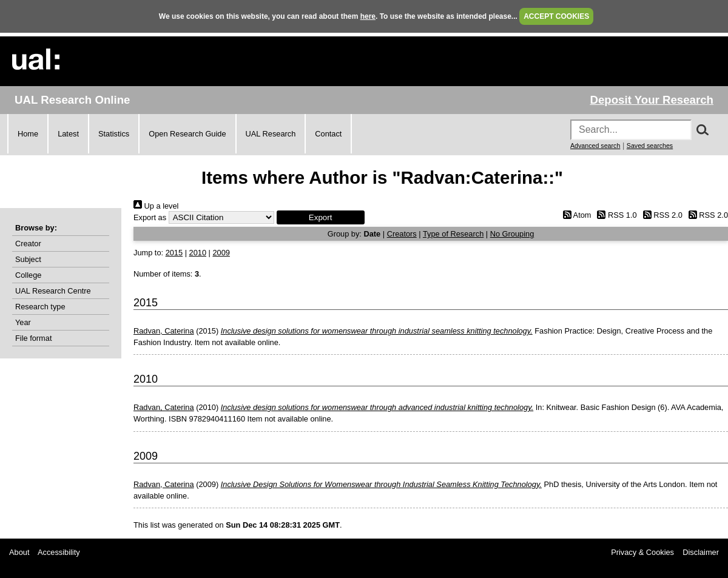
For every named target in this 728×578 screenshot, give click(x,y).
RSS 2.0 (661, 215)
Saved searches (650, 146)
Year (23, 322)
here (368, 16)
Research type (40, 307)
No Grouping (512, 234)
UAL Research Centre (53, 291)
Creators (402, 234)
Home (28, 134)
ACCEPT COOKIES (556, 16)
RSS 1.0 (615, 215)
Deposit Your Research (652, 100)
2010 (198, 253)
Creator (28, 244)
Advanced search (595, 146)
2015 (174, 253)
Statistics (114, 134)
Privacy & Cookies (642, 552)
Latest (68, 134)
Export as (150, 217)
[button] (321, 217)
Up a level (156, 206)
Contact (328, 134)
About (19, 552)
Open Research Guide (187, 134)
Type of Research (453, 234)
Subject (28, 259)
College (28, 275)
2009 (221, 253)
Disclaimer (701, 552)
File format (33, 338)
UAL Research (271, 134)
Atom (575, 215)
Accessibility (59, 552)
